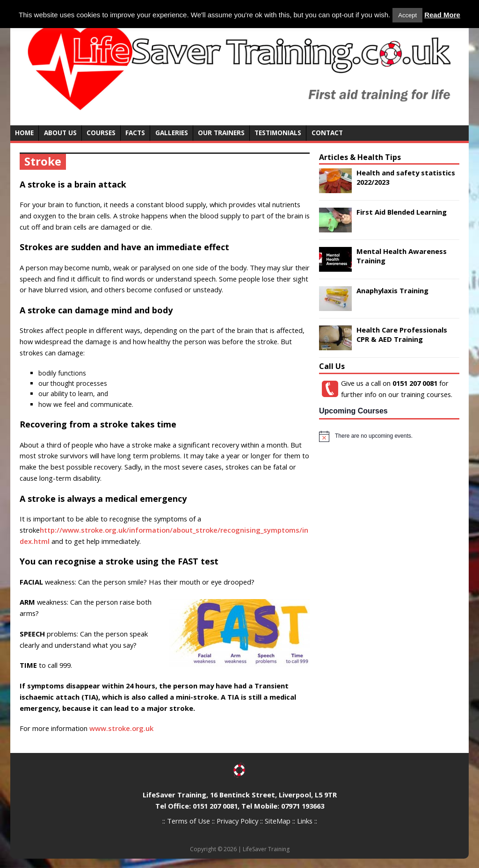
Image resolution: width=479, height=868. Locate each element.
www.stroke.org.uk (121, 728)
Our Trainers (221, 133)
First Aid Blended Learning (402, 212)
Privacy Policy (237, 821)
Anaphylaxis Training (392, 290)
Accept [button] (407, 15)
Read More (442, 15)
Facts (135, 133)
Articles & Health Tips (360, 157)
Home (24, 133)
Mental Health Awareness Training (402, 256)
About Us (60, 133)
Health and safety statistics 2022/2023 (406, 177)
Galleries (172, 133)
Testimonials (278, 133)
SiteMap (278, 821)
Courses (101, 133)
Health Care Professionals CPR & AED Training (402, 334)
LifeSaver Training (266, 849)
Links (305, 821)
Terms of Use (189, 821)
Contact (327, 133)
